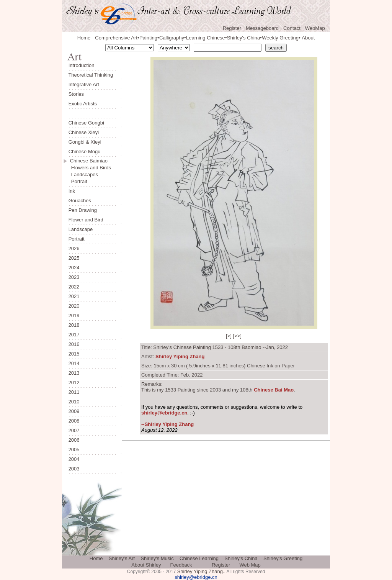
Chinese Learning (199, 558)
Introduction (82, 65)
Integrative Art (84, 84)
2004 (74, 459)
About (308, 38)
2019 (74, 315)
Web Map (250, 565)
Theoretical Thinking (91, 75)
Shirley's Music (157, 558)
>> (237, 336)
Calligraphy (172, 38)
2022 (74, 287)
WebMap (315, 28)
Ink (72, 191)
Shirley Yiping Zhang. (201, 571)
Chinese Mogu (85, 152)
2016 (74, 344)
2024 (74, 268)
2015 (74, 354)
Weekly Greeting (280, 38)
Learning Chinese (206, 38)
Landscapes (85, 174)
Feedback (181, 565)
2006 (74, 440)
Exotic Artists (83, 104)
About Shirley (146, 565)
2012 (74, 383)
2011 (74, 392)
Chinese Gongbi (86, 123)
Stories (76, 94)
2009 (74, 411)
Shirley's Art (122, 558)
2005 (74, 450)
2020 (74, 306)
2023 (74, 277)
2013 (74, 373)
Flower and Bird (86, 220)
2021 (74, 296)
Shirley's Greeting (283, 558)
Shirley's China (243, 38)
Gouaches (80, 201)
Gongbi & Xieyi (85, 142)
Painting (148, 38)
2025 (74, 258)
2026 (74, 248)
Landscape (81, 229)
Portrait (79, 181)
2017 (74, 335)
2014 (74, 363)
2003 (74, 469)
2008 (74, 421)
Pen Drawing (83, 210)
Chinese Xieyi (84, 132)
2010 (74, 402)
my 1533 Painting (176, 390)
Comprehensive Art (116, 38)
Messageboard (262, 28)
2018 (74, 325)
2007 (74, 430)
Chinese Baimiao (89, 161)
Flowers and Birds (91, 168)
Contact (292, 28)
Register (232, 28)
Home (84, 38)
